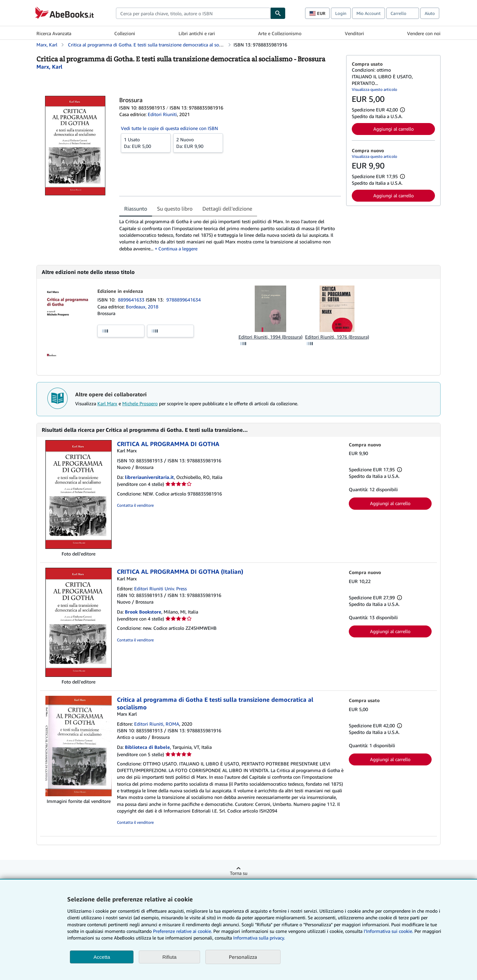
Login (341, 13)
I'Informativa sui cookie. (388, 931)
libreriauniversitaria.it (149, 477)
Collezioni (125, 33)
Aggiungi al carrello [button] (394, 129)
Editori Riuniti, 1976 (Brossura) (337, 337)
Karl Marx (107, 403)
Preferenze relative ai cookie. (183, 931)
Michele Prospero (140, 403)
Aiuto (430, 13)
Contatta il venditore (135, 505)
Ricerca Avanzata (54, 33)
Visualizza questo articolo (374, 89)
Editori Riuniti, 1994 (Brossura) (270, 337)
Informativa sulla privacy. (259, 938)
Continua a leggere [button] (178, 249)
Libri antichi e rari (197, 33)
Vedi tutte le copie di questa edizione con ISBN (169, 128)
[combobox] (193, 13)
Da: (146, 143)
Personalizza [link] (243, 957)
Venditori (354, 33)
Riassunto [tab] (136, 209)
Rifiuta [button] (169, 957)
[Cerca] (278, 13)
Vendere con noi (424, 33)
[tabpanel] (230, 235)
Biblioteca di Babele (147, 747)
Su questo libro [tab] (175, 209)
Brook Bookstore (143, 612)
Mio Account (369, 13)
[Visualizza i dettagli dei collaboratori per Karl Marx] (49, 67)
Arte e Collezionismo (280, 33)
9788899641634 (184, 300)
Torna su (239, 873)
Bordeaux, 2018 (142, 307)
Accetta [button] (102, 957)
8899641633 (132, 300)
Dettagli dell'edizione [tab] (227, 209)
